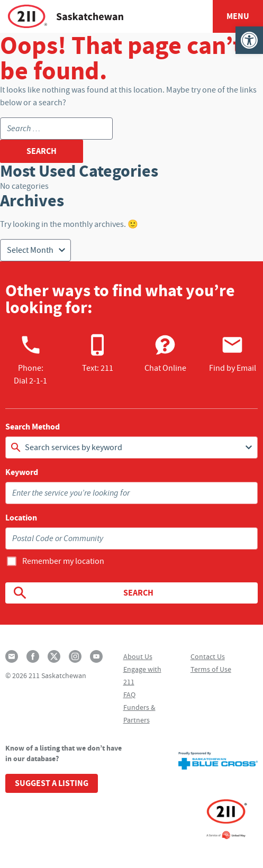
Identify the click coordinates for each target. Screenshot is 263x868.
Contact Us (208, 656)
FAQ (129, 695)
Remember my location (63, 561)
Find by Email (233, 353)
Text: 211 (98, 353)
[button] (249, 40)
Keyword (22, 472)
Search (83, 593)
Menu (238, 16)
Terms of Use (211, 669)
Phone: (30, 360)
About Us (138, 656)
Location (21, 518)
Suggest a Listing (52, 783)
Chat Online (165, 353)
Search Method (33, 427)
